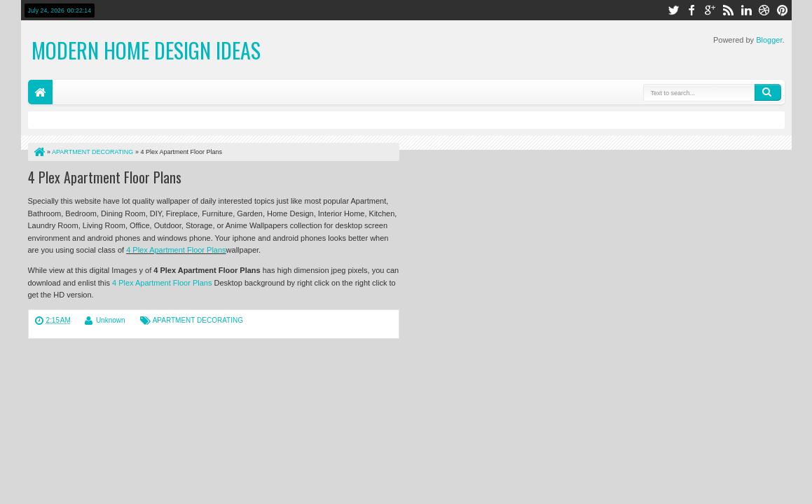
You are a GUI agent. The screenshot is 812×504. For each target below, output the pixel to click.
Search (768, 92)
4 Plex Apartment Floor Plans (105, 177)
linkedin (746, 10)
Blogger (769, 40)
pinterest (783, 10)
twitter (673, 10)
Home (40, 92)
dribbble (764, 10)
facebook (691, 10)
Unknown (111, 320)
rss (728, 10)
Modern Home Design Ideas (146, 50)
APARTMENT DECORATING (198, 320)
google (710, 10)
